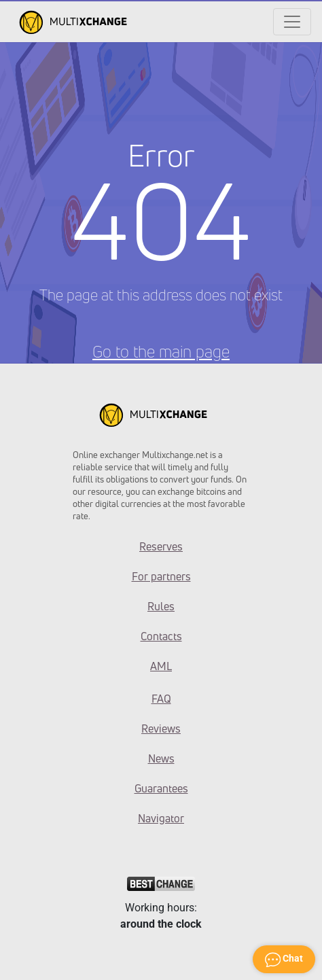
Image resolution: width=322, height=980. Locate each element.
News (161, 758)
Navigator (161, 818)
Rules (161, 606)
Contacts (161, 636)
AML (161, 666)
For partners (161, 576)
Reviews (161, 729)
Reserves (161, 546)
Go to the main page (161, 351)
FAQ (161, 699)
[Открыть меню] (292, 22)
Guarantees (161, 788)
